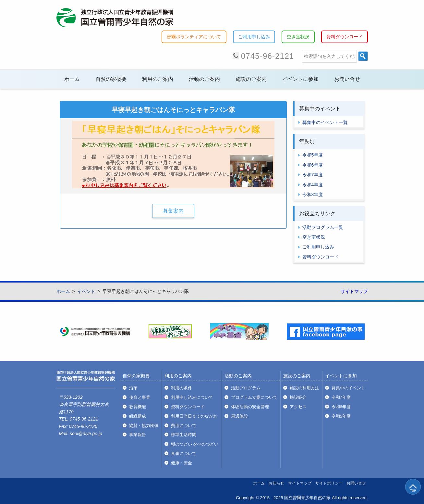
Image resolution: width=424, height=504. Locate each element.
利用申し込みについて (192, 397)
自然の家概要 (111, 79)
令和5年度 (313, 155)
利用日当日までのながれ (194, 416)
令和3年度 (313, 195)
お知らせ (276, 483)
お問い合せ (347, 79)
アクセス (298, 407)
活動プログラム (246, 388)
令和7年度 (313, 175)
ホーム (72, 79)
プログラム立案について (254, 397)
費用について (184, 426)
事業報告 (138, 435)
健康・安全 (182, 463)
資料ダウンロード (345, 37)
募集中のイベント (348, 388)
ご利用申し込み (254, 37)
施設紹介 (298, 397)
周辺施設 (239, 416)
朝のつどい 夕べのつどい (195, 444)
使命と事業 (140, 397)
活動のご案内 (204, 79)
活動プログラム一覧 (323, 227)
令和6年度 (313, 165)
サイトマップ (354, 291)
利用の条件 (182, 388)
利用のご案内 (158, 79)
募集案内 (173, 211)
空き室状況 (298, 37)
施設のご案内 (251, 79)
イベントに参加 (300, 79)
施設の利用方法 (304, 388)
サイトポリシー (329, 483)
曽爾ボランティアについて (194, 37)
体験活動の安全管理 (250, 407)
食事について (184, 454)
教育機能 (138, 407)
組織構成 (138, 416)
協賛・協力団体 (144, 426)
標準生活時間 (184, 435)
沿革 (133, 388)
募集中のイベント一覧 (325, 122)
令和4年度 (313, 185)
